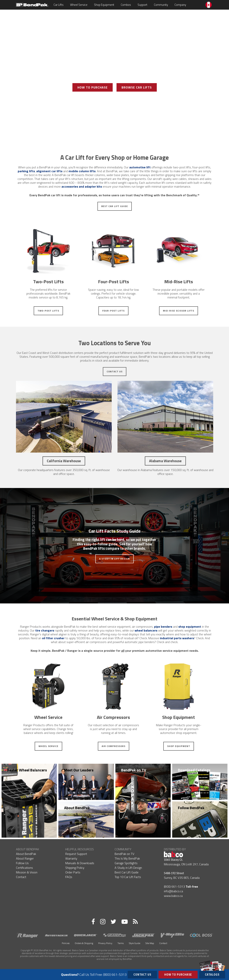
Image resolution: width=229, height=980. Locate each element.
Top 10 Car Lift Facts (128, 877)
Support (142, 5)
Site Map (150, 943)
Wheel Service (79, 5)
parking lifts (26, 171)
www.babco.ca (173, 896)
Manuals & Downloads (80, 863)
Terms (121, 943)
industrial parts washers (177, 638)
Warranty (71, 858)
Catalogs (212, 974)
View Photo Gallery (115, 101)
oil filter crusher (53, 638)
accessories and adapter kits (82, 186)
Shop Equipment (104, 5)
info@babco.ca (173, 891)
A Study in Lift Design (114, 559)
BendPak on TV (134, 770)
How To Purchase (93, 87)
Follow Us (22, 863)
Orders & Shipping (84, 943)
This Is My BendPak (127, 858)
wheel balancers (146, 630)
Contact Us (115, 371)
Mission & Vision (27, 872)
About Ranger (25, 858)
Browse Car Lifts (137, 87)
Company (180, 5)
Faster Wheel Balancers (27, 770)
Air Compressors (114, 746)
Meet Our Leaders (79, 770)
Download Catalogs (194, 770)
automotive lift (140, 167)
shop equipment (190, 627)
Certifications (24, 868)
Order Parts (73, 872)
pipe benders (163, 627)
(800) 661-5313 (174, 886)
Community (161, 5)
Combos (126, 5)
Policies (66, 943)
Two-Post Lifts (48, 311)
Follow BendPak (191, 808)
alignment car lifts (49, 171)
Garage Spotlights (126, 863)
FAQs (69, 877)
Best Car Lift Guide (115, 206)
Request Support (76, 854)
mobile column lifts (82, 171)
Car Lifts (59, 5)
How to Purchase (178, 975)
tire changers (45, 630)
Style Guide (135, 943)
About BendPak (77, 808)
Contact (21, 877)
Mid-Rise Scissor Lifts (179, 311)
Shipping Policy (75, 868)
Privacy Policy (105, 943)
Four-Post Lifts (113, 311)
